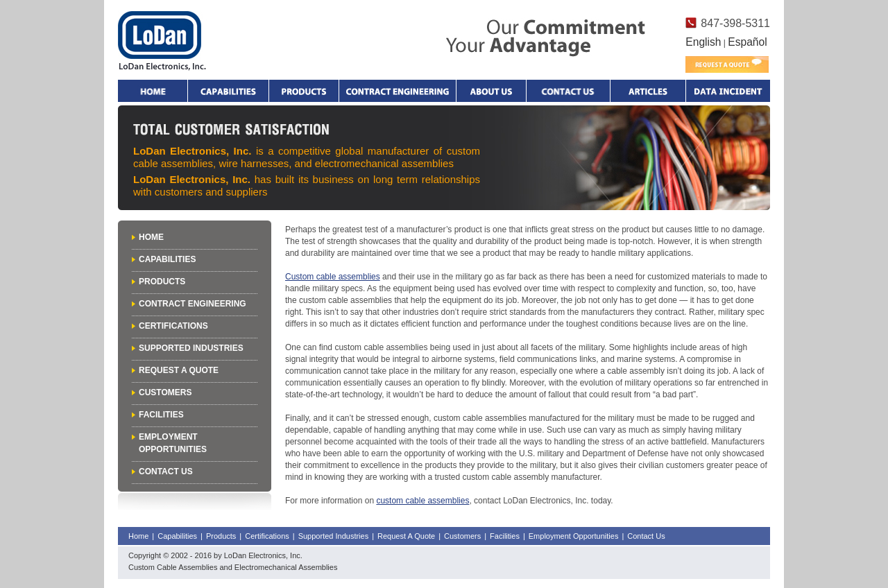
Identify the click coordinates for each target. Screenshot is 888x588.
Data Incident (728, 91)
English (703, 42)
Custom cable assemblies (333, 277)
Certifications (173, 326)
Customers (165, 392)
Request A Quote (179, 370)
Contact (568, 91)
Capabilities (228, 91)
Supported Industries (191, 348)
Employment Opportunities (574, 536)
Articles (648, 91)
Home (153, 91)
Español (747, 42)
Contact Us (166, 472)
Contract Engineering (398, 91)
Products (304, 91)
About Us (491, 91)
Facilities (161, 415)
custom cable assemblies (422, 501)
